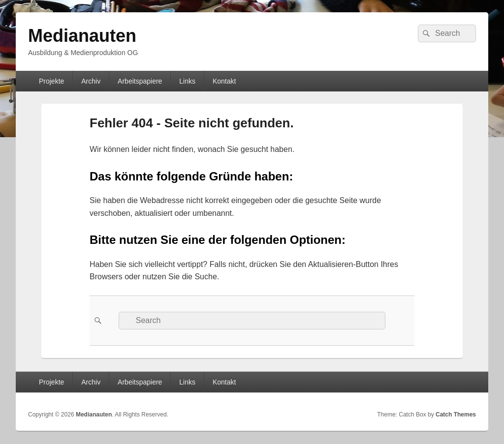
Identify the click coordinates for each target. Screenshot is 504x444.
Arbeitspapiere (140, 81)
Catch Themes (456, 414)
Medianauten (82, 36)
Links (187, 81)
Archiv (91, 81)
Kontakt (224, 81)
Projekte (51, 81)
